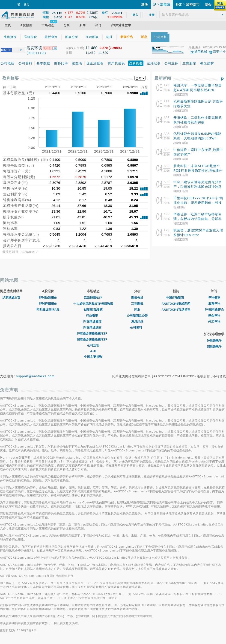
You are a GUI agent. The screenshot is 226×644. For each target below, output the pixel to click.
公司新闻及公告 (137, 316)
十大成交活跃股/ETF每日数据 (93, 304)
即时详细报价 (48, 304)
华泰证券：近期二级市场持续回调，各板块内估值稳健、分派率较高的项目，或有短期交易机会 (198, 219)
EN (27, 4)
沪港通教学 (214, 341)
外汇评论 (214, 322)
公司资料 (137, 328)
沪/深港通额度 (93, 322)
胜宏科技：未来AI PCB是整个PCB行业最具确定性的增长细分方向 (198, 170)
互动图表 (137, 304)
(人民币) (78, 48)
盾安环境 (34, 48)
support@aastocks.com (35, 376)
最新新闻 (163, 78)
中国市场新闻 (176, 298)
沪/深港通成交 (93, 328)
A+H (93, 351)
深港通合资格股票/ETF (93, 339)
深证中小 (220, 52)
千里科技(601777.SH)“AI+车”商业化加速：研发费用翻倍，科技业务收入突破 (198, 203)
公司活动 (93, 345)
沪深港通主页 (11, 298)
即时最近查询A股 (48, 310)
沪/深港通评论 (214, 310)
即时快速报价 (48, 298)
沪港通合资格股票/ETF (93, 334)
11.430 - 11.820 (97, 53)
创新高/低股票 (93, 310)
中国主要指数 (93, 357)
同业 (137, 310)
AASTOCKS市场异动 (176, 310)
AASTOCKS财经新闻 (176, 304)
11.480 (92, 48)
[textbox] (193, 15)
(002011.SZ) (36, 53)
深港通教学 (214, 347)
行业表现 (93, 316)
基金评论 (214, 316)
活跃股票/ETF (93, 298)
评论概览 (214, 298)
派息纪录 (137, 322)
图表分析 (137, 298)
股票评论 (214, 304)
